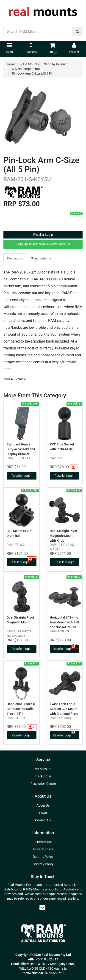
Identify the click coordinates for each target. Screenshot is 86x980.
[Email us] (42, 907)
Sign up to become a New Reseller (43, 244)
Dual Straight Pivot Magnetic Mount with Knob (64, 536)
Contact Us (43, 820)
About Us (43, 806)
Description (15, 258)
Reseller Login (43, 235)
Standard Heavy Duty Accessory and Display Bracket (21, 449)
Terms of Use (43, 842)
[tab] (15, 258)
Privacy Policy (43, 849)
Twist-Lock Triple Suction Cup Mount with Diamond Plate (64, 709)
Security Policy (43, 864)
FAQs (43, 813)
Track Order (43, 776)
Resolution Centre (43, 784)
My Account (43, 769)
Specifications (41, 258)
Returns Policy (43, 857)
